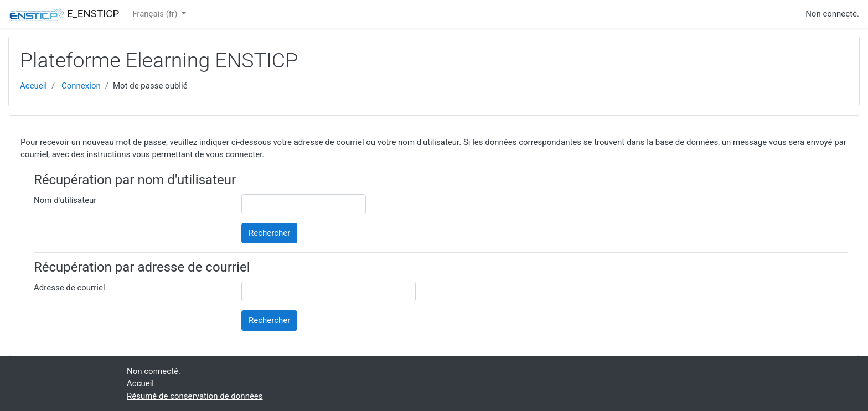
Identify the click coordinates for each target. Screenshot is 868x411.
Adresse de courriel (69, 288)
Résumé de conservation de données (195, 396)
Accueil (33, 86)
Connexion (81, 86)
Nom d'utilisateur (65, 200)
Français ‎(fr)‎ (156, 14)
